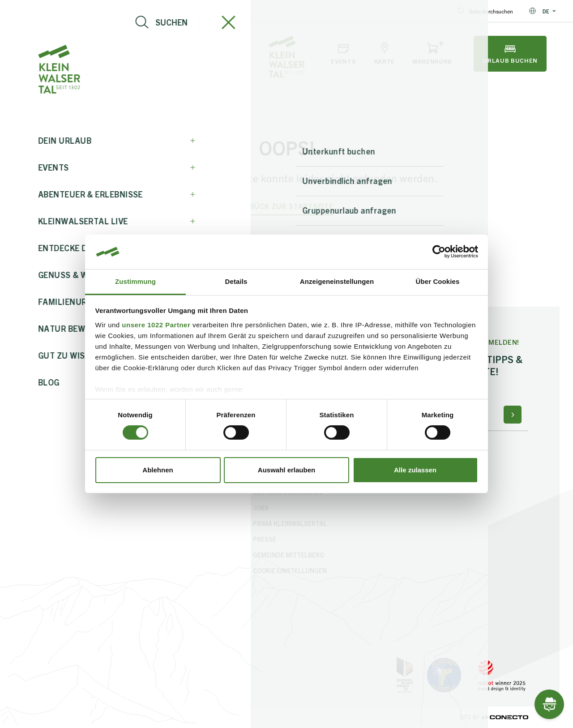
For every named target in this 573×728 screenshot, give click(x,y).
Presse (265, 539)
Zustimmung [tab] (135, 281)
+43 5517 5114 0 (122, 11)
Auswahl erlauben (286, 470)
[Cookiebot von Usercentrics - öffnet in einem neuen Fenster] (439, 252)
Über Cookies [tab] (438, 281)
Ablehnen (158, 470)
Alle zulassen (415, 470)
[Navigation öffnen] (46, 54)
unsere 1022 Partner (156, 325)
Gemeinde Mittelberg (289, 555)
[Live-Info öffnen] (93, 54)
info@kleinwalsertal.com (47, 11)
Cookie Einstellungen (290, 570)
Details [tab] (236, 281)
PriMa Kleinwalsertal (290, 523)
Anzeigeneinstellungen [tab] (337, 281)
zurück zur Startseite (286, 206)
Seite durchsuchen (485, 11)
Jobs (261, 508)
